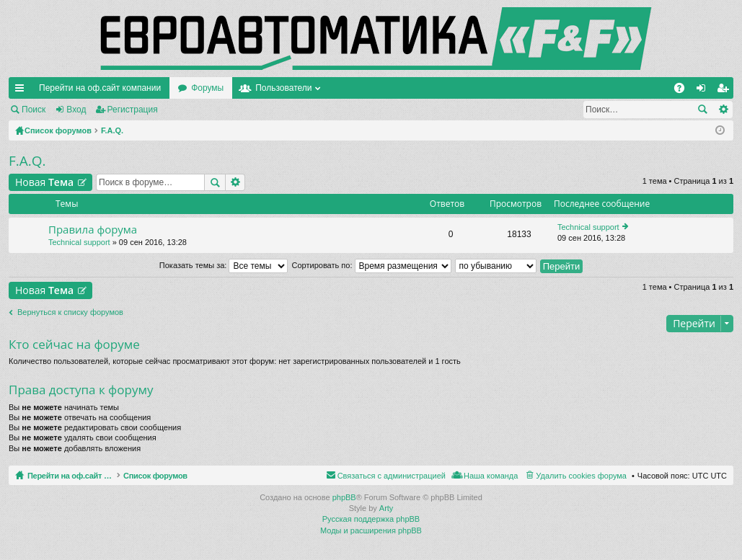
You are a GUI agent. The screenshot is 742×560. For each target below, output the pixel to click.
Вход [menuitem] (704, 91)
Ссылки (22, 91)
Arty (387, 508)
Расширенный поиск (723, 110)
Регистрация (133, 110)
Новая (44, 182)
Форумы (207, 88)
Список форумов (189, 476)
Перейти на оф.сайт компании (100, 88)
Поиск (34, 110)
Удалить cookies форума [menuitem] (581, 476)
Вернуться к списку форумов (70, 312)
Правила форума (93, 230)
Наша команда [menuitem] (491, 476)
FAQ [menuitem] (684, 91)
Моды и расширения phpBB (371, 530)
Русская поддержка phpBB (371, 519)
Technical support (79, 242)
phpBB (344, 497)
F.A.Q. (27, 161)
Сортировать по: (372, 265)
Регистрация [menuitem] (725, 91)
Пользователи (283, 88)
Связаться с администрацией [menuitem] (392, 476)
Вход (76, 110)
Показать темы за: (224, 265)
